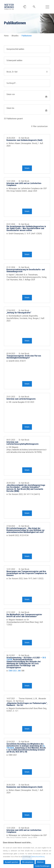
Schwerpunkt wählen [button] (14, 60)
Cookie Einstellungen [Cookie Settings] (42, 866)
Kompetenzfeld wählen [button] (15, 49)
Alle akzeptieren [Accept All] (28, 862)
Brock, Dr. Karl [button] (27, 72)
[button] (25, 7)
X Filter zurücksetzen (39, 126)
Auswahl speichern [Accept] (12, 862)
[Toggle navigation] (47, 7)
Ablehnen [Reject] (40, 862)
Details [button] (27, 169)
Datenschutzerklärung (38, 857)
